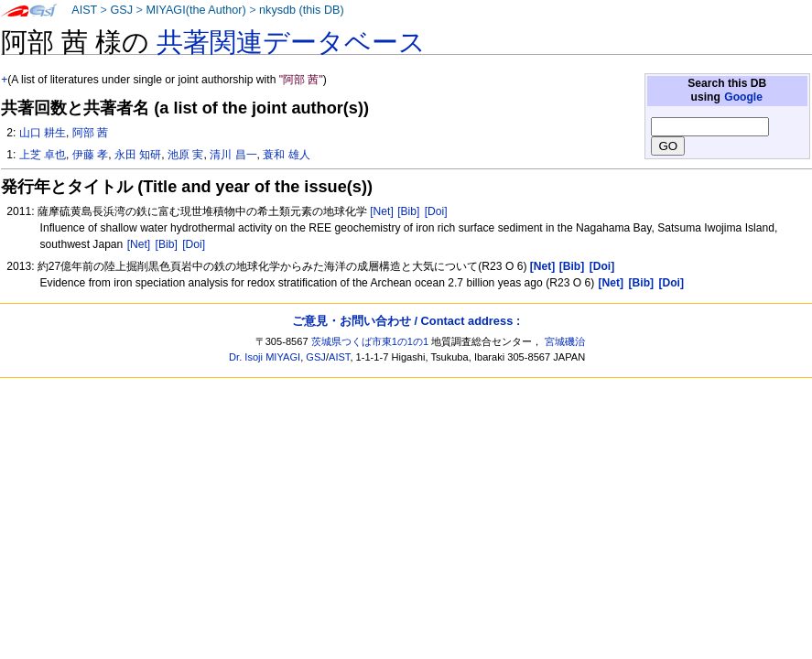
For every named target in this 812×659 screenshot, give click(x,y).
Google (743, 97)
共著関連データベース (291, 42)
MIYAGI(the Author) (195, 10)
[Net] (382, 211)
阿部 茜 (90, 133)
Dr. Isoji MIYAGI (265, 357)
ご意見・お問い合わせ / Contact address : (406, 321)
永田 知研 (138, 155)
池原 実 (185, 155)
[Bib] (408, 211)
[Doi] (436, 211)
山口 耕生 (43, 133)
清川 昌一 (233, 155)
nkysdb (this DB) (302, 10)
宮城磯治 (565, 341)
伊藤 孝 (90, 155)
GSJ (121, 10)
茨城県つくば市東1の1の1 (370, 341)
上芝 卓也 (43, 155)
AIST (84, 10)
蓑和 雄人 (286, 155)
